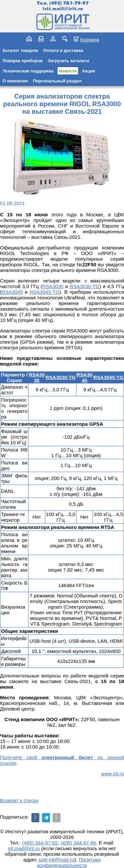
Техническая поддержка (28, 71)
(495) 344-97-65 (40, 843)
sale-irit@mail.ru (56, 860)
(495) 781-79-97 (69, 3)
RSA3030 (53, 286)
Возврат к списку (19, 800)
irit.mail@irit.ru (63, 9)
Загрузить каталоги (69, 61)
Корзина (89, 39)
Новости (68, 71)
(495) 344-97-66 (78, 843)
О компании (15, 81)
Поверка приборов (23, 61)
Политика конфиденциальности (69, 862)
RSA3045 (12, 292)
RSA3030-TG (85, 286)
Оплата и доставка (63, 50)
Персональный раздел (57, 81)
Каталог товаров (20, 50)
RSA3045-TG (44, 292)
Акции (89, 71)
